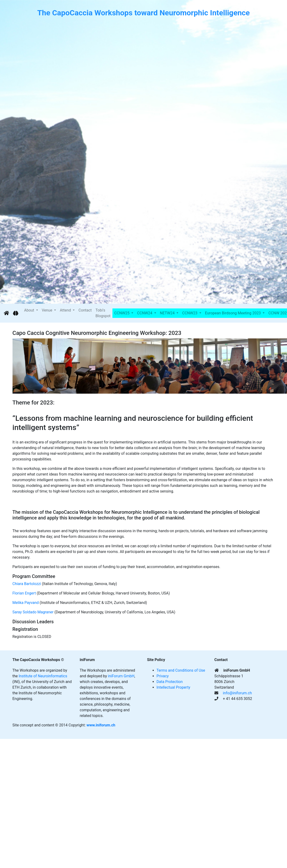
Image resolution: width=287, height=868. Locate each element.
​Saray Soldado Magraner (33, 612)
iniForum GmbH (121, 676)
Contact (85, 310)
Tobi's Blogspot (103, 313)
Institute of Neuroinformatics (43, 676)
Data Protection (170, 682)
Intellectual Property (173, 687)
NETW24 (168, 313)
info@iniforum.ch (237, 693)
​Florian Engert (24, 593)
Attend (66, 310)
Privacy (163, 676)
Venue (47, 310)
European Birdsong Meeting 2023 (233, 313)
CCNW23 (190, 313)
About (30, 310)
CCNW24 (145, 313)
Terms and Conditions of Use (181, 670)
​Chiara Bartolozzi (27, 584)
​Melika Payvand (26, 603)
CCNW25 (122, 313)
